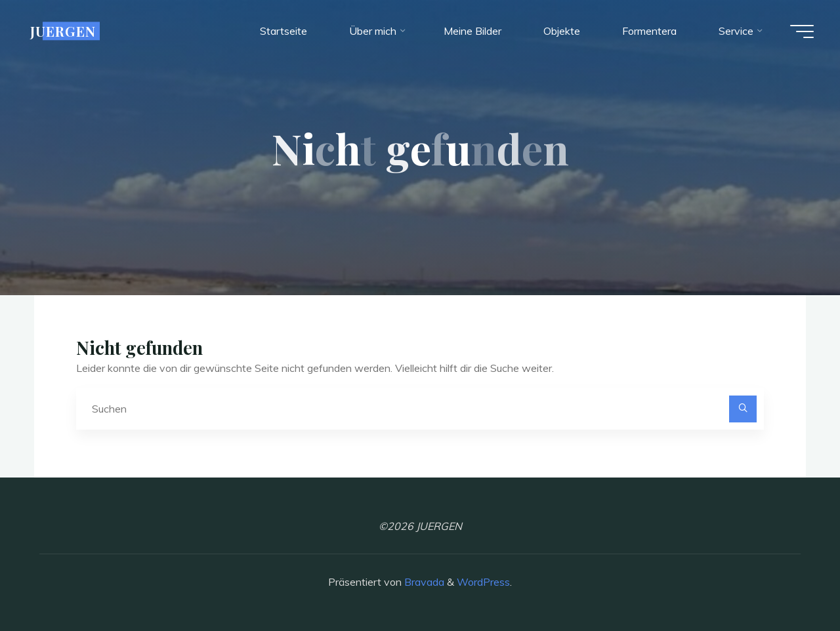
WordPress (483, 582)
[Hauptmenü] (802, 31)
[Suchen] (743, 409)
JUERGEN (63, 31)
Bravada (423, 582)
